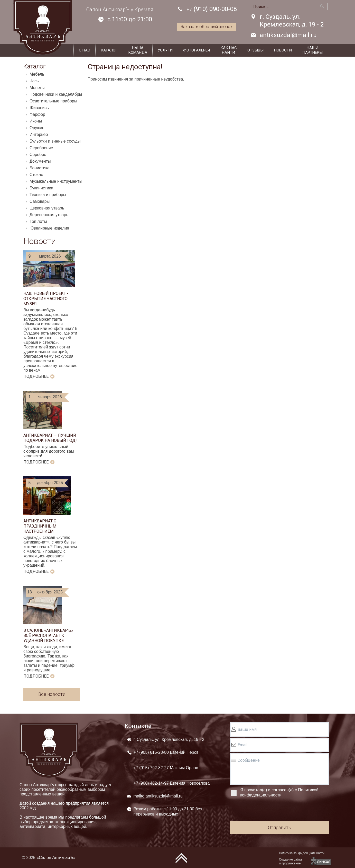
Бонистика (40, 168)
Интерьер (39, 134)
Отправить (279, 827)
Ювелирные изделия (49, 228)
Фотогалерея (197, 50)
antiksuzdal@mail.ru (288, 35)
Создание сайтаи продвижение (290, 861)
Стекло (36, 175)
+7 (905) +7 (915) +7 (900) (172, 768)
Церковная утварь (47, 208)
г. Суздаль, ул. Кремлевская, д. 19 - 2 (292, 21)
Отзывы (255, 50)
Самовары (40, 201)
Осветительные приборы (53, 101)
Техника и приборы (48, 195)
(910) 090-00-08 (212, 9)
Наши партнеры (312, 50)
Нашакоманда (138, 50)
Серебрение (41, 148)
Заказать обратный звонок (207, 27)
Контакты (138, 726)
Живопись (39, 108)
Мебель (37, 74)
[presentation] (269, 810)
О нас (85, 50)
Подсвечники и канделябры (56, 94)
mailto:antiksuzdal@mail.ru (158, 796)
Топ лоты (38, 221)
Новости (283, 50)
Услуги (165, 50)
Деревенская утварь (49, 215)
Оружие (37, 128)
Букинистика (41, 188)
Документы (40, 161)
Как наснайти (229, 50)
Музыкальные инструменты (56, 181)
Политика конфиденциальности (302, 853)
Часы (35, 81)
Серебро (38, 155)
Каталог (109, 50)
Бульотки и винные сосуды (55, 141)
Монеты (37, 88)
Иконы (36, 121)
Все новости (52, 694)
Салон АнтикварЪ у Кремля (120, 10)
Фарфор (37, 114)
